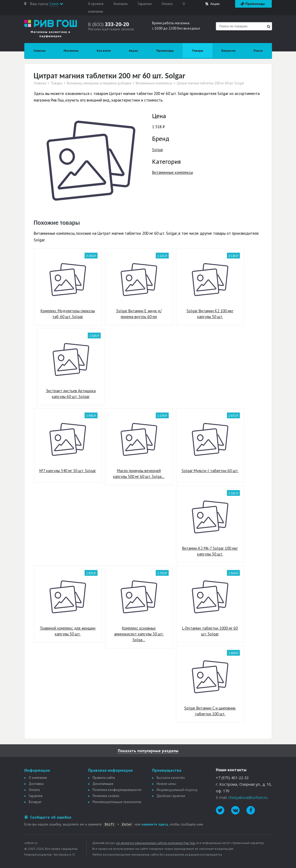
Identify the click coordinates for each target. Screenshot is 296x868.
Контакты (121, 4)
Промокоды (165, 51)
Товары (197, 51)
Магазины (71, 51)
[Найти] (269, 27)
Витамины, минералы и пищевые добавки (99, 83)
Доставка (36, 784)
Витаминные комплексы (154, 83)
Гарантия (145, 4)
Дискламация (103, 784)
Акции (212, 4)
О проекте (96, 4)
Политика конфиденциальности (117, 790)
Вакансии (229, 51)
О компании (38, 778)
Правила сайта (104, 778)
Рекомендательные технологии (117, 802)
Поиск (258, 51)
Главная (40, 51)
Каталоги (104, 51)
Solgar (158, 150)
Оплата (167, 4)
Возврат (35, 802)
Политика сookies (106, 796)
